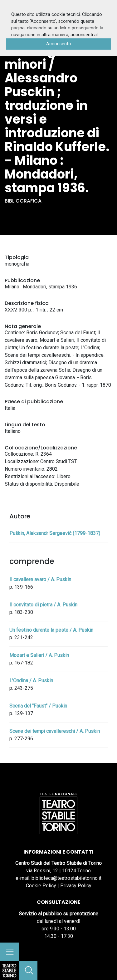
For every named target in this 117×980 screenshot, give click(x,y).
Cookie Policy (41, 886)
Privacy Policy (76, 886)
